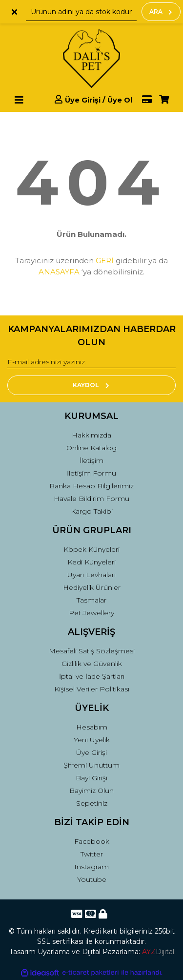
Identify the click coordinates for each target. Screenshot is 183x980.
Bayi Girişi (91, 778)
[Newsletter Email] (91, 362)
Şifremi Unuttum (91, 765)
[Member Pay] (142, 100)
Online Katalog (91, 448)
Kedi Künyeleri (91, 562)
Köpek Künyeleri (91, 549)
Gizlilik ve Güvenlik (92, 664)
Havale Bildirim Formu (91, 499)
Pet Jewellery (91, 613)
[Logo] (91, 59)
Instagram (91, 867)
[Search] (81, 12)
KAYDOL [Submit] (91, 385)
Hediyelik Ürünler (92, 587)
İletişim (91, 460)
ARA (161, 11)
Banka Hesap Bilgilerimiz (91, 486)
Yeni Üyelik (92, 740)
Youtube (92, 879)
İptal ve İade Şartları (92, 676)
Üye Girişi (91, 752)
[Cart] (164, 100)
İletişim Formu (91, 473)
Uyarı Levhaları (91, 575)
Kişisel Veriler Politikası (92, 689)
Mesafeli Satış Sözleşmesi (92, 651)
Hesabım (92, 727)
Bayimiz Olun (91, 791)
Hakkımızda (91, 435)
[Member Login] (93, 100)
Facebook (92, 841)
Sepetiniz (92, 803)
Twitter (92, 854)
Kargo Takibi (92, 511)
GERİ (105, 261)
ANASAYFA (59, 272)
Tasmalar (91, 600)
